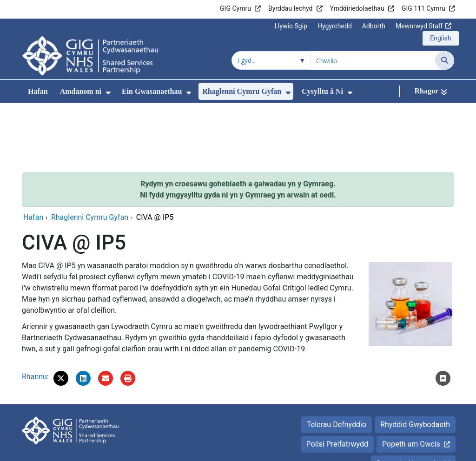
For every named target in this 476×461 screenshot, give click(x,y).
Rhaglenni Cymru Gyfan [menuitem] (242, 91)
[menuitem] (108, 93)
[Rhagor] (431, 91)
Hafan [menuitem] (38, 91)
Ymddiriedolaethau (357, 8)
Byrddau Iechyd (290, 8)
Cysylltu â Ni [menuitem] (322, 91)
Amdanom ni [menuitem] (81, 91)
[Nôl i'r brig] (443, 316)
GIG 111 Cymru (423, 8)
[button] (61, 316)
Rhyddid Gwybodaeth (415, 362)
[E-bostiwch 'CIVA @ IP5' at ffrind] (106, 316)
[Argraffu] (128, 316)
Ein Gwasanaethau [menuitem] (152, 91)
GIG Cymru (235, 8)
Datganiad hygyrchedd (413, 401)
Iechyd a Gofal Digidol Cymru (397, 449)
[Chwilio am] (373, 60)
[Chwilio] (445, 60)
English (440, 38)
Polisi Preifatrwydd (337, 382)
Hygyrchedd (335, 26)
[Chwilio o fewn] (271, 60)
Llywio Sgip (291, 26)
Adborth (374, 26)
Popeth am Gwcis (411, 382)
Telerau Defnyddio (337, 362)
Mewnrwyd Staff (419, 26)
